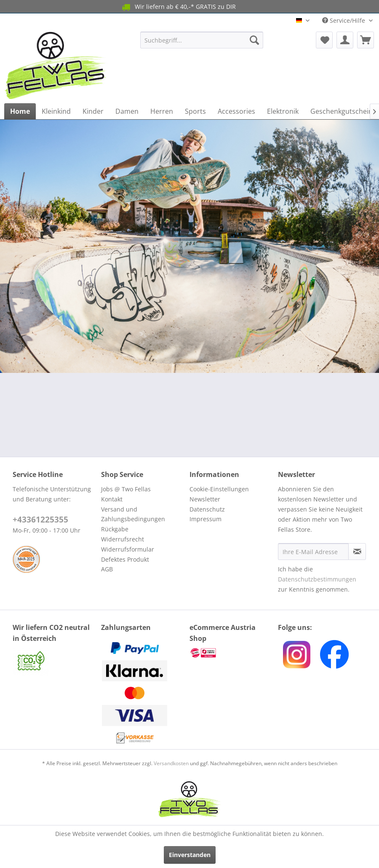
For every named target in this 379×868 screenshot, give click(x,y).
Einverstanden (190, 855)
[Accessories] (236, 111)
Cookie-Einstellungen (219, 489)
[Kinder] (93, 111)
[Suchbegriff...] (202, 40)
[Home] (20, 111)
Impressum (206, 519)
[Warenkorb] (366, 40)
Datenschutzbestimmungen (317, 579)
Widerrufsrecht (123, 539)
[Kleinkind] (56, 111)
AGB (107, 569)
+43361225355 (40, 520)
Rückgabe (115, 529)
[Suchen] (254, 40)
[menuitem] (202, 40)
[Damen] (127, 111)
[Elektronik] (283, 111)
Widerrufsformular (128, 549)
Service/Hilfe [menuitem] (344, 20)
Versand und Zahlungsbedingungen (133, 514)
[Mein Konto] (345, 40)
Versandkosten (171, 763)
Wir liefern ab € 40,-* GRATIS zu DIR (178, 7)
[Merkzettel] (324, 40)
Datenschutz (207, 509)
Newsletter (205, 499)
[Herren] (162, 111)
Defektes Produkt (125, 559)
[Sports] (195, 111)
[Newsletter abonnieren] (357, 552)
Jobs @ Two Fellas (126, 489)
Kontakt (112, 499)
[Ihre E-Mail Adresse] (313, 552)
